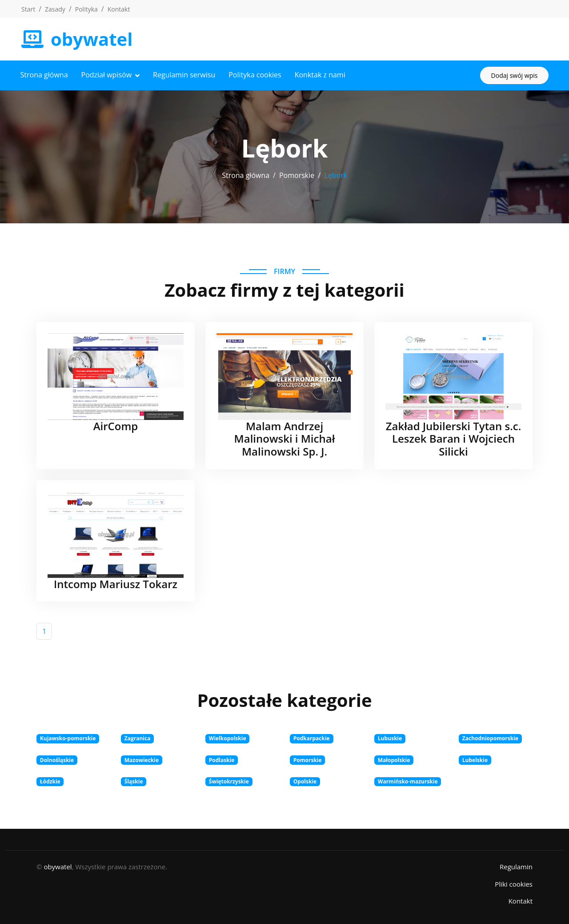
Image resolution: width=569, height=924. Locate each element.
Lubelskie (475, 760)
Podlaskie (222, 760)
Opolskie (305, 781)
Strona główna (45, 75)
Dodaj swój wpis (513, 75)
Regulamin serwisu (185, 75)
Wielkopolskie (228, 738)
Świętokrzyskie (229, 781)
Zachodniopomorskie (490, 738)
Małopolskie (394, 760)
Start (28, 9)
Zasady (55, 9)
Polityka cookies (256, 75)
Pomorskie (297, 175)
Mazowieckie (142, 760)
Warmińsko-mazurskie (408, 781)
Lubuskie (390, 738)
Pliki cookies (514, 884)
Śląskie (134, 781)
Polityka (86, 9)
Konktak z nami (321, 75)
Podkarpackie (312, 738)
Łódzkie (50, 781)
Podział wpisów (108, 75)
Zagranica (138, 738)
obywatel (58, 866)
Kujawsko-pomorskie (68, 738)
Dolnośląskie (57, 760)
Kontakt (119, 9)
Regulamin (516, 866)
